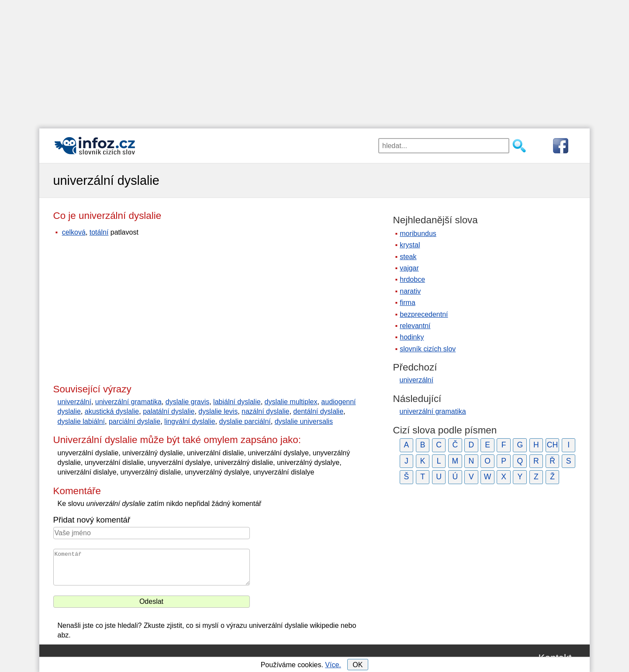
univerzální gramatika (128, 402)
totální (99, 232)
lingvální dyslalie (190, 421)
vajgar (409, 268)
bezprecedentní (424, 314)
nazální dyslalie (265, 411)
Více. (333, 665)
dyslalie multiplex (291, 402)
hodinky (412, 337)
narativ (410, 291)
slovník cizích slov (428, 349)
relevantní (415, 326)
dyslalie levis (218, 411)
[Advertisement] (314, 61)
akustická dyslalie (112, 411)
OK (358, 665)
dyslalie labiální (81, 421)
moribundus (418, 234)
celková (74, 232)
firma (408, 303)
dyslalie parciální (245, 421)
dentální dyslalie (318, 411)
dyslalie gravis (187, 402)
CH (552, 445)
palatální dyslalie (169, 411)
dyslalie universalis (304, 421)
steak (408, 257)
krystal (410, 245)
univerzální (74, 402)
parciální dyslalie (135, 421)
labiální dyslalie (237, 402)
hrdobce (412, 279)
